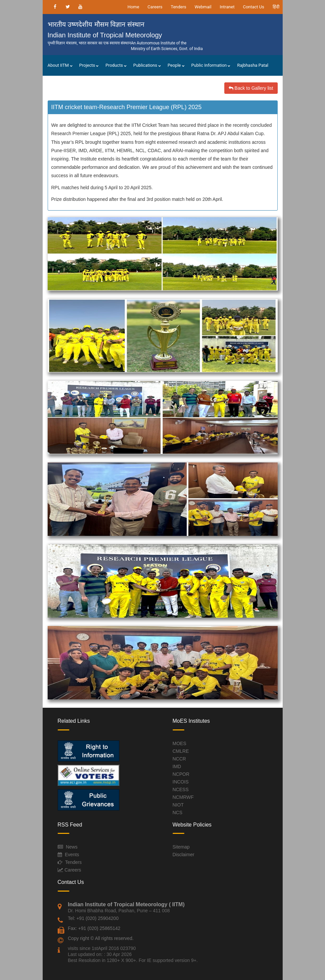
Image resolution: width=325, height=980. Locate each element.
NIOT (178, 805)
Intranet (227, 7)
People (176, 65)
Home (133, 7)
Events (72, 855)
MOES (179, 743)
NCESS (181, 789)
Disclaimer (183, 855)
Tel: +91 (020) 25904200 (93, 918)
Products (116, 65)
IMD (177, 766)
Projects (89, 65)
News (71, 847)
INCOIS (181, 782)
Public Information (211, 65)
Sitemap (181, 847)
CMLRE (181, 751)
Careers (155, 7)
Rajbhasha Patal (253, 65)
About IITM (60, 65)
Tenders (178, 7)
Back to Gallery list (251, 88)
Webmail (203, 7)
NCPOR (181, 774)
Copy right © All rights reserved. (101, 938)
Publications (147, 65)
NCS (178, 812)
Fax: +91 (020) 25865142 (94, 928)
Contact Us (254, 7)
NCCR (179, 759)
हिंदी (276, 7)
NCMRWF (183, 797)
